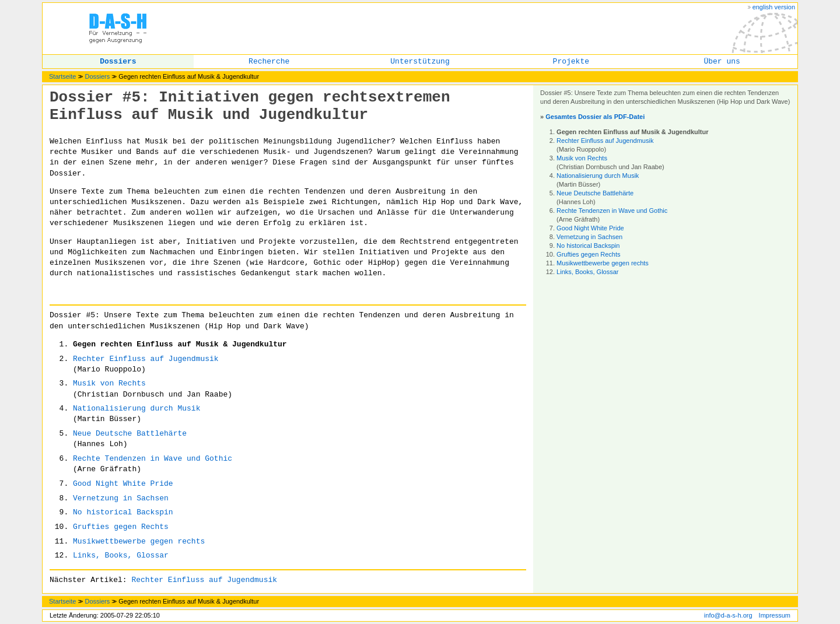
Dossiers (118, 62)
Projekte (571, 62)
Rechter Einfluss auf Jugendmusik (146, 359)
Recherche (269, 62)
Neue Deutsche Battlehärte (130, 434)
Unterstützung (420, 62)
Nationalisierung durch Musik (136, 409)
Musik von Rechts (109, 383)
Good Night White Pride (123, 484)
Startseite (62, 76)
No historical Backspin (123, 512)
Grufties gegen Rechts (121, 527)
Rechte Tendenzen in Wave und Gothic (153, 459)
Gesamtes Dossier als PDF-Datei (595, 117)
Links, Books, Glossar (121, 555)
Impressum (775, 615)
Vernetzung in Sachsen (121, 498)
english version (774, 7)
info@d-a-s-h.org (728, 615)
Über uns (722, 62)
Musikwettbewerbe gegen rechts (139, 541)
